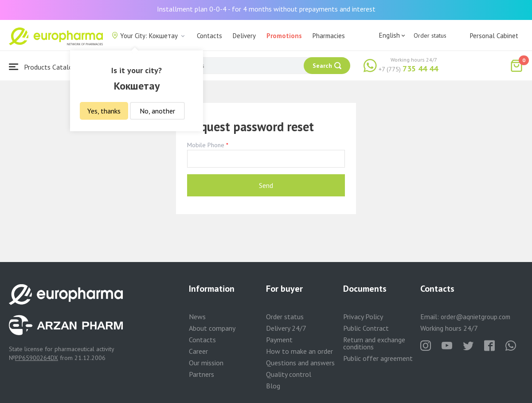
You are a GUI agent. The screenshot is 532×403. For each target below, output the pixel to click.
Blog (273, 386)
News (197, 317)
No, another (157, 111)
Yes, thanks (104, 111)
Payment (279, 340)
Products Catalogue (46, 67)
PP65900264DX (37, 358)
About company (212, 328)
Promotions (284, 36)
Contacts (209, 36)
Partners (201, 374)
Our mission (206, 363)
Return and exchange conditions (374, 343)
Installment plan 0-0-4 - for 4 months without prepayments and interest (266, 9)
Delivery (244, 36)
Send (266, 185)
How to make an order (299, 351)
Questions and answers (300, 363)
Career (198, 351)
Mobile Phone (206, 145)
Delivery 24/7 (286, 328)
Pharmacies (329, 36)
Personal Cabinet (494, 36)
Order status (430, 35)
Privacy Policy (363, 317)
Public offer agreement (378, 358)
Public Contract (366, 328)
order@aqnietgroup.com (475, 317)
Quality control (289, 374)
